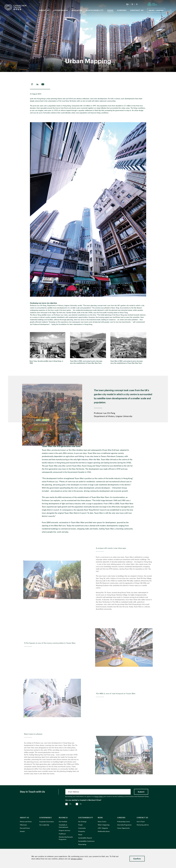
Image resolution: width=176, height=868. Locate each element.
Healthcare (62, 834)
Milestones (23, 825)
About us (44, 10)
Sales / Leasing (156, 10)
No (81, 804)
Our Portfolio (63, 822)
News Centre (102, 822)
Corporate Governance (47, 822)
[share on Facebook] (32, 84)
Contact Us (137, 10)
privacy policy (77, 859)
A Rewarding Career (124, 822)
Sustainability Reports (85, 838)
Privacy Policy (99, 797)
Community (82, 828)
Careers (122, 10)
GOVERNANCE (61, 10)
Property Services (65, 831)
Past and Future (25, 828)
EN (127, 4)
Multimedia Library (104, 832)
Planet (80, 835)
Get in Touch (141, 822)
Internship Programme (124, 825)
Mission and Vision (26, 822)
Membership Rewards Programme (66, 838)
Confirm (137, 859)
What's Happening (104, 825)
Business (77, 10)
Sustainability (95, 10)
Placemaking (82, 845)
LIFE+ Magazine (103, 828)
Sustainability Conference (86, 841)
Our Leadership (44, 825)
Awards (22, 832)
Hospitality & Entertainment (63, 826)
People (80, 825)
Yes (70, 804)
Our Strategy (82, 822)
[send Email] (43, 84)
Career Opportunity (123, 828)
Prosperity (82, 832)
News (110, 10)
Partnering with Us (143, 825)
